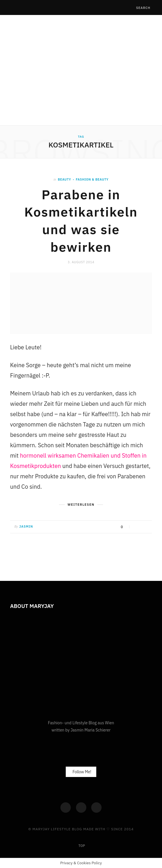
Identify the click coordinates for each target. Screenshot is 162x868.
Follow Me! (82, 772)
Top (81, 846)
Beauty (64, 179)
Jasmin (26, 526)
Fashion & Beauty (92, 179)
